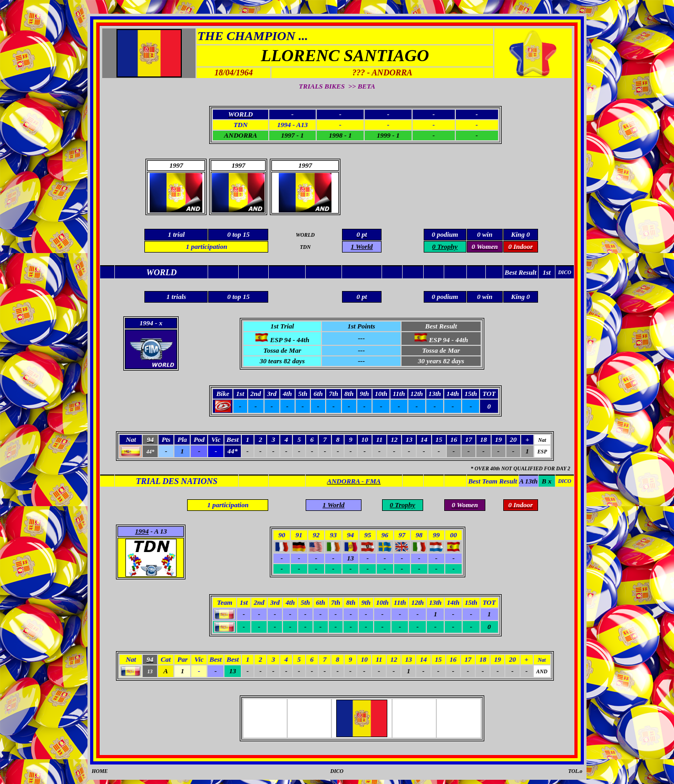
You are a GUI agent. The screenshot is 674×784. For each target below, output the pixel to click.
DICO (337, 771)
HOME (100, 771)
